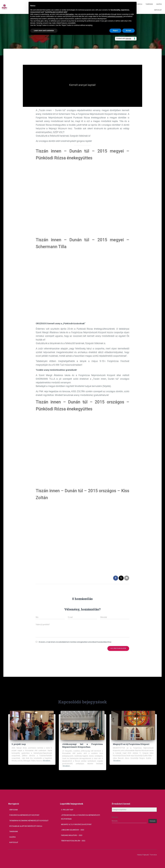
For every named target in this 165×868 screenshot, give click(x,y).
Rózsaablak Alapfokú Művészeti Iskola (26, 826)
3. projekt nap (19, 744)
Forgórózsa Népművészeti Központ (24, 815)
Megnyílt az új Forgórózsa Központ (131, 744)
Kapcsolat (158, 10)
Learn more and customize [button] (44, 31)
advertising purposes (115, 16)
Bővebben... (47, 761)
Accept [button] (129, 31)
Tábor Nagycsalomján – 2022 (73, 841)
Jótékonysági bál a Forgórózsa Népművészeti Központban (82, 746)
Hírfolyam (13, 810)
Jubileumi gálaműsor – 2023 (73, 830)
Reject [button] (115, 31)
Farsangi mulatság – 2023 (72, 835)
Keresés (115, 817)
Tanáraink (149, 4)
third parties (70, 14)
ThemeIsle (153, 855)
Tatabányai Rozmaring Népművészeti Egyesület (29, 821)
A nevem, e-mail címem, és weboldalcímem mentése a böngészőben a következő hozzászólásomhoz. (75, 642)
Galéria (159, 4)
